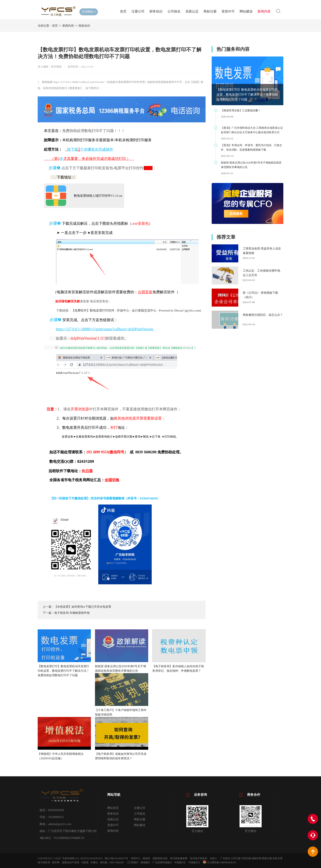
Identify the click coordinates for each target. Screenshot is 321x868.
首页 (123, 11)
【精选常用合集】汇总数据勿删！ (241, 110)
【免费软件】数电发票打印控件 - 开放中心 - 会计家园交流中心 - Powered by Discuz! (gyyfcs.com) (136, 310)
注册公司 (138, 11)
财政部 (146, 858)
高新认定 (192, 11)
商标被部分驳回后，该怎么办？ (263, 315)
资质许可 (228, 11)
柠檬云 (94, 862)
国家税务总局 (160, 858)
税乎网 (56, 862)
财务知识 (156, 11)
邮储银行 (146, 862)
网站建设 (246, 11)
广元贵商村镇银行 (162, 862)
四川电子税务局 (199, 858)
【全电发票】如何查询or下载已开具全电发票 (83, 607)
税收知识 (84, 26)
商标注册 (210, 11)
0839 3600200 (117, 862)
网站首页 (113, 808)
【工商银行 (132, 862)
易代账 (104, 862)
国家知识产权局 (71, 862)
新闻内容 (264, 11)
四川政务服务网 (179, 858)
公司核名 (174, 11)
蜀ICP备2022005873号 (116, 858)
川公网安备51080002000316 (219, 862)
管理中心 (136, 858)
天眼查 (85, 862)
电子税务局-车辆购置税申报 (72, 613)
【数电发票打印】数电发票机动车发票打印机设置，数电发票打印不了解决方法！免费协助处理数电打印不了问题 (247, 95)
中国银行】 (180, 862)
